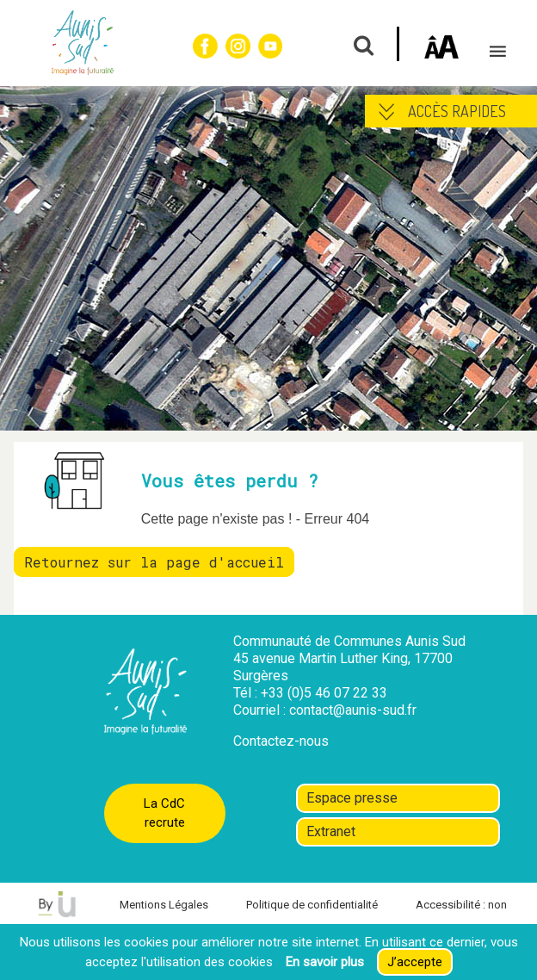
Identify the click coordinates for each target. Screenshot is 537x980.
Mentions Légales (164, 905)
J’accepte (415, 962)
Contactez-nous (281, 741)
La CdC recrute (164, 813)
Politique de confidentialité (312, 905)
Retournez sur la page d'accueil (154, 562)
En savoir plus (325, 962)
